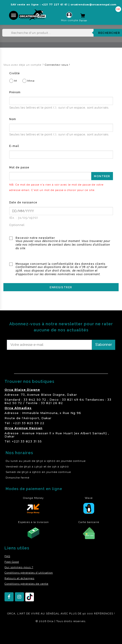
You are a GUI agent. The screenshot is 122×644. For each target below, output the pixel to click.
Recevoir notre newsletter (64, 243)
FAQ (7, 556)
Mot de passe (19, 167)
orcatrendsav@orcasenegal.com (93, 5)
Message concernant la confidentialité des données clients (64, 269)
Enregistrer (61, 287)
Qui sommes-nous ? (19, 567)
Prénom (15, 92)
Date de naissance (23, 202)
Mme (28, 81)
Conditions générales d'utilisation (29, 573)
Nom (13, 119)
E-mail (14, 146)
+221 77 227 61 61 (54, 5)
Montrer (102, 176)
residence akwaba (15, 633)
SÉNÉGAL (53, 614)
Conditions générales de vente (26, 584)
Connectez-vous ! (57, 65)
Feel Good (12, 562)
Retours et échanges (19, 578)
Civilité (15, 73)
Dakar (72, 395)
